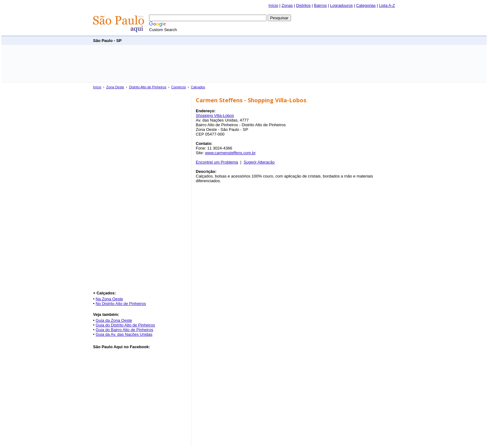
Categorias (366, 5)
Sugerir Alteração (259, 162)
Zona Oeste (115, 87)
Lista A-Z (387, 5)
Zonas (287, 5)
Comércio (178, 87)
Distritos (303, 5)
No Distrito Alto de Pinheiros (121, 304)
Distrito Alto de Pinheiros (148, 87)
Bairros (320, 5)
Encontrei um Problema (217, 162)
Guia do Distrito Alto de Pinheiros (125, 325)
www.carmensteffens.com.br (230, 153)
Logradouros (342, 5)
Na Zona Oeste (109, 299)
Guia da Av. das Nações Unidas (124, 334)
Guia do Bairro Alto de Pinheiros (124, 330)
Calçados (198, 87)
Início (273, 5)
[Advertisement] (282, 40)
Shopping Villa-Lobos (215, 115)
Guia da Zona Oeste (114, 320)
